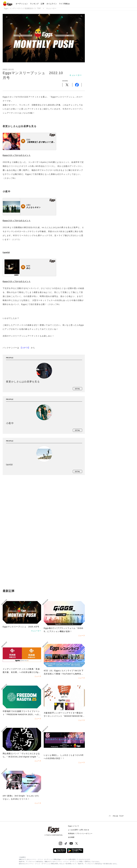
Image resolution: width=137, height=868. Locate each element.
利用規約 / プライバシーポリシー (80, 833)
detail (77, 389)
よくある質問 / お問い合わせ (79, 830)
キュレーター (51, 8)
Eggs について (74, 826)
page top (118, 816)
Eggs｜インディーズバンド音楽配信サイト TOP (22, 8)
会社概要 (71, 837)
